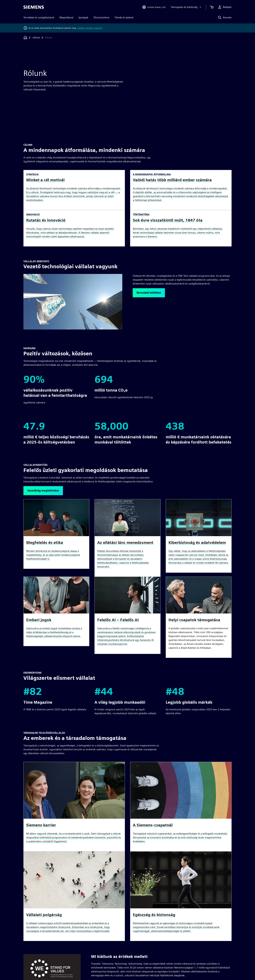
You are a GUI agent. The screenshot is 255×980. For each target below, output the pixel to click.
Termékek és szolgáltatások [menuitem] (39, 17)
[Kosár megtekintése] (212, 7)
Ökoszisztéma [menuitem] (101, 17)
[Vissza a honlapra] (25, 38)
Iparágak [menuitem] (83, 17)
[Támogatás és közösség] (186, 7)
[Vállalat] (36, 38)
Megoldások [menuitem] (66, 17)
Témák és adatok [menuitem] (124, 17)
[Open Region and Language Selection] (154, 7)
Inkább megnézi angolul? (90, 28)
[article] (199, 617)
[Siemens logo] (34, 7)
